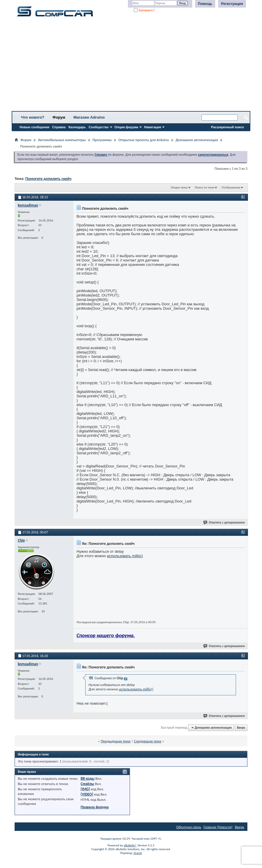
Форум (59, 117)
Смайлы (87, 784)
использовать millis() (125, 556)
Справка (59, 127)
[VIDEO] (87, 794)
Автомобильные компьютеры (62, 140)
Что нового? (33, 117)
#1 (243, 197)
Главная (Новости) (218, 827)
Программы (102, 140)
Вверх (241, 728)
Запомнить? (144, 10)
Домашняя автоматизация (197, 140)
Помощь (205, 4)
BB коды (88, 778)
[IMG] (85, 789)
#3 (243, 655)
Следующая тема (148, 741)
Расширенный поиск (228, 127)
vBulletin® (130, 845)
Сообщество (99, 127)
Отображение (231, 187)
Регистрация (232, 4)
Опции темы (179, 187)
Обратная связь (189, 827)
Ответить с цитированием (224, 523)
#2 (243, 532)
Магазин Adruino (89, 117)
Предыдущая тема (116, 741)
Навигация (152, 127)
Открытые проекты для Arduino (144, 140)
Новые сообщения (34, 127)
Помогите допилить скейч (48, 179)
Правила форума (95, 807)
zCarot (138, 853)
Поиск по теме (205, 187)
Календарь (77, 127)
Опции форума (126, 127)
